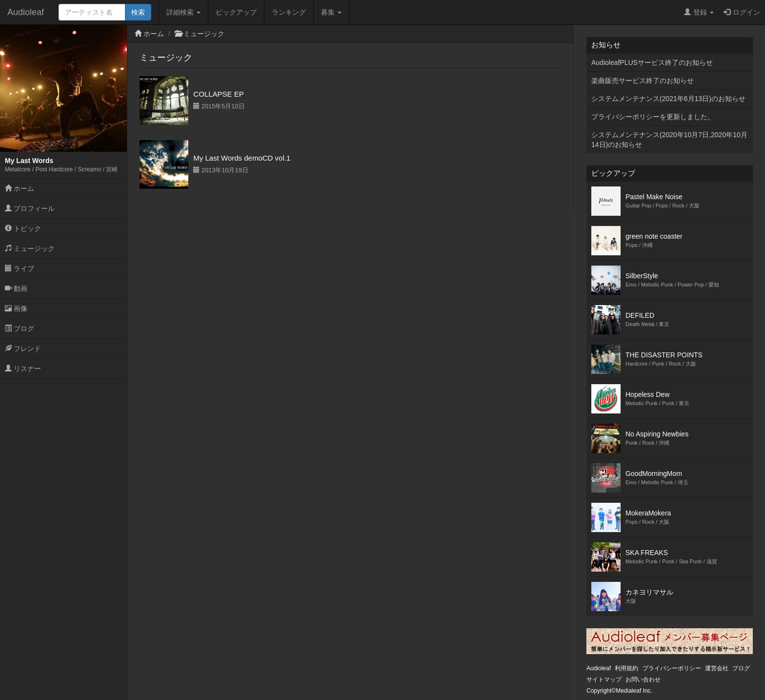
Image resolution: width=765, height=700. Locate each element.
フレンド (23, 349)
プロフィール (30, 208)
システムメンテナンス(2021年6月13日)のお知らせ (668, 99)
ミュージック (30, 248)
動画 (16, 288)
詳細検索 (183, 12)
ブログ (20, 329)
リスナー (23, 369)
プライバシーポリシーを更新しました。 (653, 117)
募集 (331, 12)
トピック (23, 228)
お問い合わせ (643, 679)
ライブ (20, 268)
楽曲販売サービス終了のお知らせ (643, 81)
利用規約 (626, 668)
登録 (699, 12)
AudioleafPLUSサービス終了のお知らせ (652, 62)
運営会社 (717, 668)
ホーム (20, 188)
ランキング (289, 12)
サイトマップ (604, 679)
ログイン (742, 12)
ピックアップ (236, 12)
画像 (16, 309)
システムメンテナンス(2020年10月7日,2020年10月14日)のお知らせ (669, 140)
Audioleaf (26, 12)
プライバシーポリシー (672, 668)
